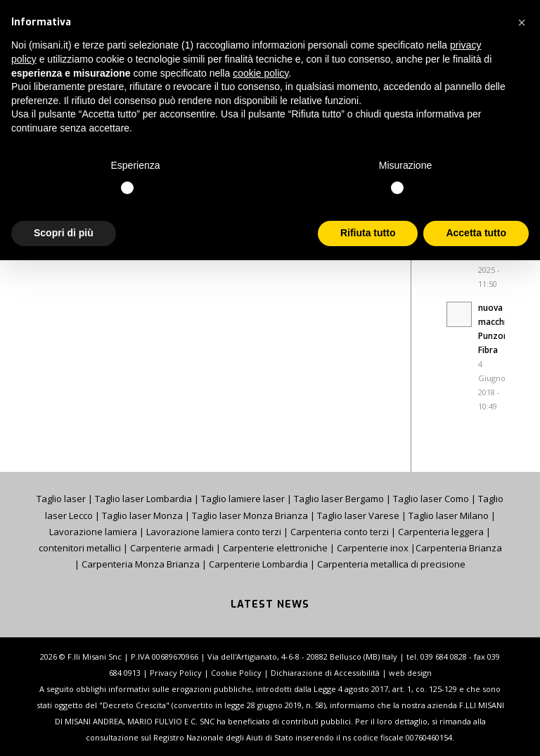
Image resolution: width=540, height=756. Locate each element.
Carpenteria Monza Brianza (141, 564)
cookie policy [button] (261, 73)
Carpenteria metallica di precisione (391, 564)
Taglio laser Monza (142, 515)
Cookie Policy (236, 673)
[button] (522, 23)
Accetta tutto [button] (476, 233)
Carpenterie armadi (172, 548)
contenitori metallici (80, 548)
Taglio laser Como (431, 499)
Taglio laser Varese (358, 515)
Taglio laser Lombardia (143, 499)
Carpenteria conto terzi (340, 532)
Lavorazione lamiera (93, 532)
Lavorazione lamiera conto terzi (214, 532)
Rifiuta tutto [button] (368, 233)
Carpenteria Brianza (459, 548)
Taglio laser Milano (449, 515)
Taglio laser (61, 499)
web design (410, 673)
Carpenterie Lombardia (258, 564)
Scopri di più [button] (64, 233)
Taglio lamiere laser (243, 499)
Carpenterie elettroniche (275, 548)
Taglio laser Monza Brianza (250, 515)
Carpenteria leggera (441, 532)
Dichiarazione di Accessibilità (325, 673)
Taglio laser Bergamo (339, 499)
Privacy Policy (176, 673)
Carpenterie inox (373, 548)
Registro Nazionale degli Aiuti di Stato (224, 737)
